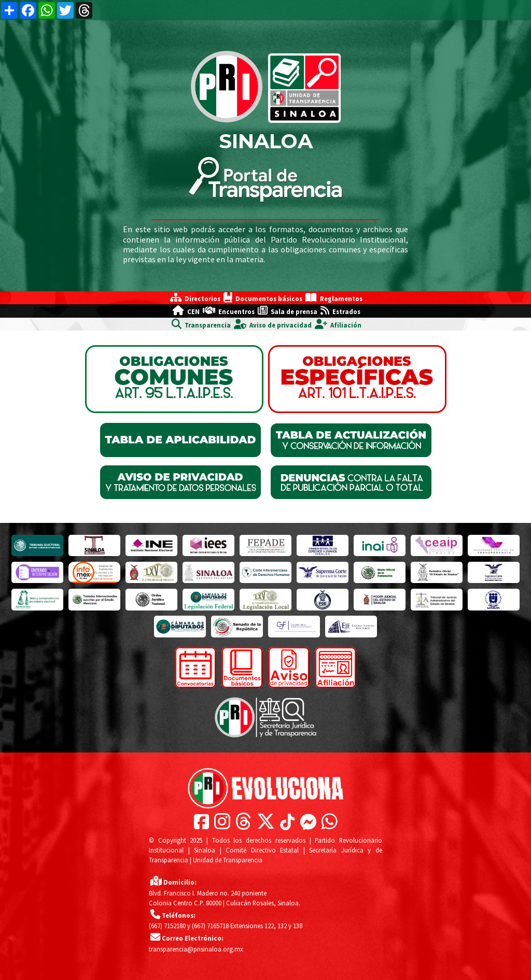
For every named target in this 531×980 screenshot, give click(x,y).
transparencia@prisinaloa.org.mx (196, 949)
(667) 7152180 (167, 926)
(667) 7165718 (210, 926)
